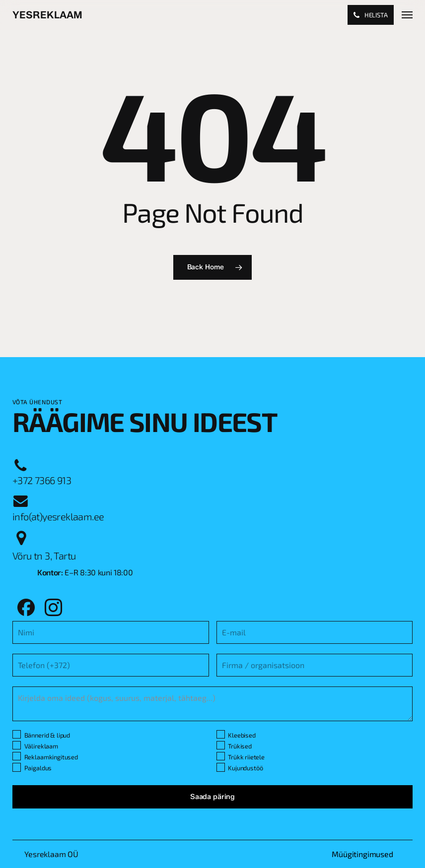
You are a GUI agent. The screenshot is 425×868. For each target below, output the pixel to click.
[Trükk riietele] (221, 756)
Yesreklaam (47, 15)
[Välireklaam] (17, 745)
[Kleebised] (221, 734)
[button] (407, 15)
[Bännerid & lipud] (17, 734)
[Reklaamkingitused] (17, 756)
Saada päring (212, 797)
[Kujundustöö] (221, 767)
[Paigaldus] (17, 767)
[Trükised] (221, 745)
